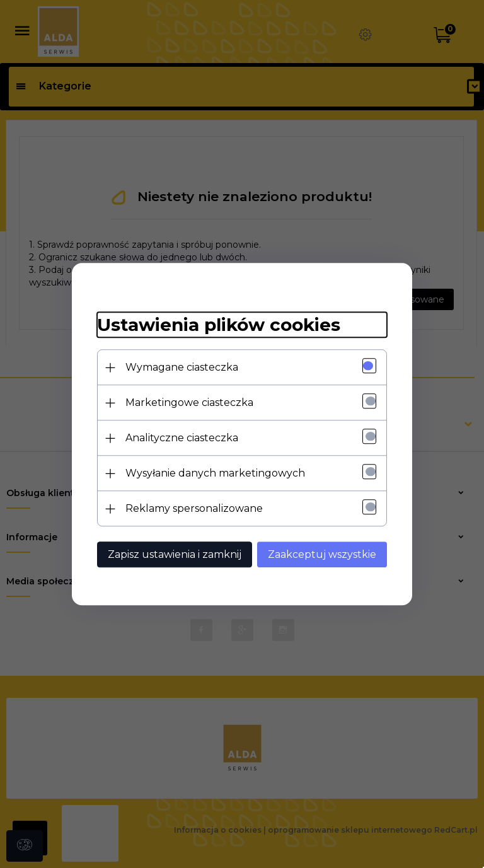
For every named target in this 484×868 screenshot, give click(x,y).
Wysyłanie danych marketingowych (215, 473)
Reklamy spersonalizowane (194, 508)
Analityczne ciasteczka (182, 438)
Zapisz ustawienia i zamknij (175, 554)
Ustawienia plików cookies (219, 325)
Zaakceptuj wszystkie (322, 554)
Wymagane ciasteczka (182, 367)
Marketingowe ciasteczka (189, 402)
